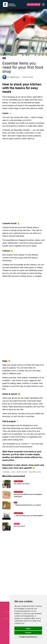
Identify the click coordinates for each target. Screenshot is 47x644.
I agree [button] (28, 628)
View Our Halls (34, 4)
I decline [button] (28, 633)
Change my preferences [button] (28, 637)
